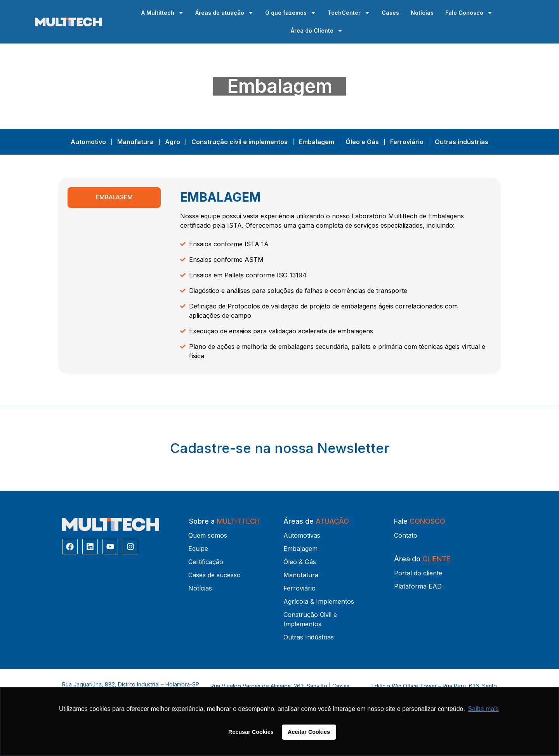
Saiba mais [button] (483, 709)
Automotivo (88, 142)
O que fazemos (291, 13)
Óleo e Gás (362, 142)
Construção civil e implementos (240, 142)
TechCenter (349, 13)
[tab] (114, 198)
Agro (173, 142)
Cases (390, 13)
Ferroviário (407, 142)
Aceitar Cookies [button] (309, 732)
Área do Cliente (317, 31)
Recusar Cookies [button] (251, 732)
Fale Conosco (469, 13)
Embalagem (317, 142)
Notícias (422, 13)
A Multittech (162, 13)
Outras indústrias (462, 142)
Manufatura (135, 142)
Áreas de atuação (224, 13)
